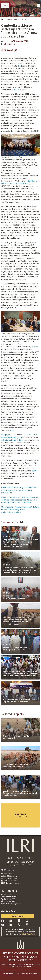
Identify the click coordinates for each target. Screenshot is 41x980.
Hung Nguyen (7, 435)
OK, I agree (8, 974)
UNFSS (12, 430)
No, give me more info (28, 974)
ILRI (20, 66)
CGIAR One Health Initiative (13, 440)
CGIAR (34, 471)
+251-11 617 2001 (8, 901)
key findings (33, 347)
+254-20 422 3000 (9, 878)
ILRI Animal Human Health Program (19, 436)
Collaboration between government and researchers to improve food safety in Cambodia (19, 490)
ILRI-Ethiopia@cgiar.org (11, 904)
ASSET (16, 90)
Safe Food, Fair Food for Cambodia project (19, 182)
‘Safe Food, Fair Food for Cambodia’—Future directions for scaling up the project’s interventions (20, 510)
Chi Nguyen (9, 44)
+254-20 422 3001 (9, 881)
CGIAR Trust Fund (28, 934)
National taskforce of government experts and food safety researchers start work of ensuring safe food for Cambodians (20, 500)
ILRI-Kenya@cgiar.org (10, 883)
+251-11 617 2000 (8, 899)
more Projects (20, 815)
